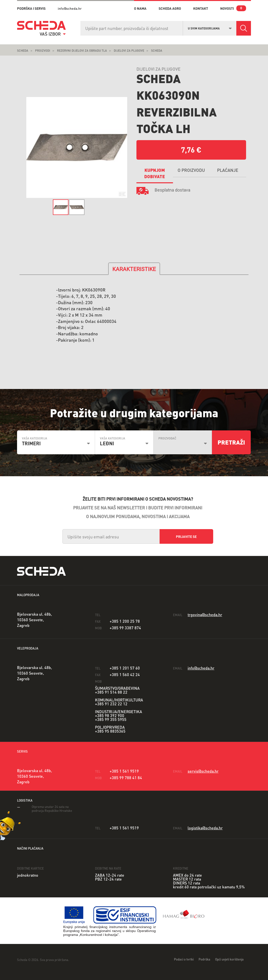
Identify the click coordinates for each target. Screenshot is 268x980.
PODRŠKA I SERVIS (31, 8)
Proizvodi (43, 51)
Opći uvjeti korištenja (229, 959)
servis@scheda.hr (203, 771)
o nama (140, 8)
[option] (77, 148)
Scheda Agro (170, 8)
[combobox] (210, 28)
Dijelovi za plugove (129, 51)
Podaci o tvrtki (184, 959)
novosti (227, 8)
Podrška (204, 959)
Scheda (23, 51)
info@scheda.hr (70, 8)
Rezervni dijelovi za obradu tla (82, 51)
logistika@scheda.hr (205, 828)
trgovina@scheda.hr (205, 615)
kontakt (201, 8)
